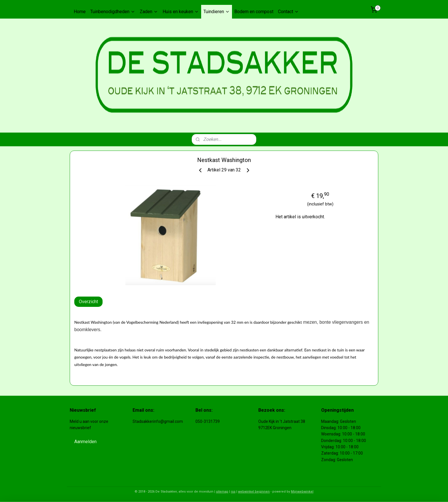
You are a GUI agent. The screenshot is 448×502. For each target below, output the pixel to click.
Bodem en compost (254, 12)
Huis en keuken (181, 12)
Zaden (149, 12)
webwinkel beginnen (254, 492)
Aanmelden (85, 442)
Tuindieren (217, 12)
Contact (288, 12)
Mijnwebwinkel (302, 492)
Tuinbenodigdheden (113, 12)
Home (80, 12)
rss (233, 492)
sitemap (222, 492)
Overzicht (88, 302)
